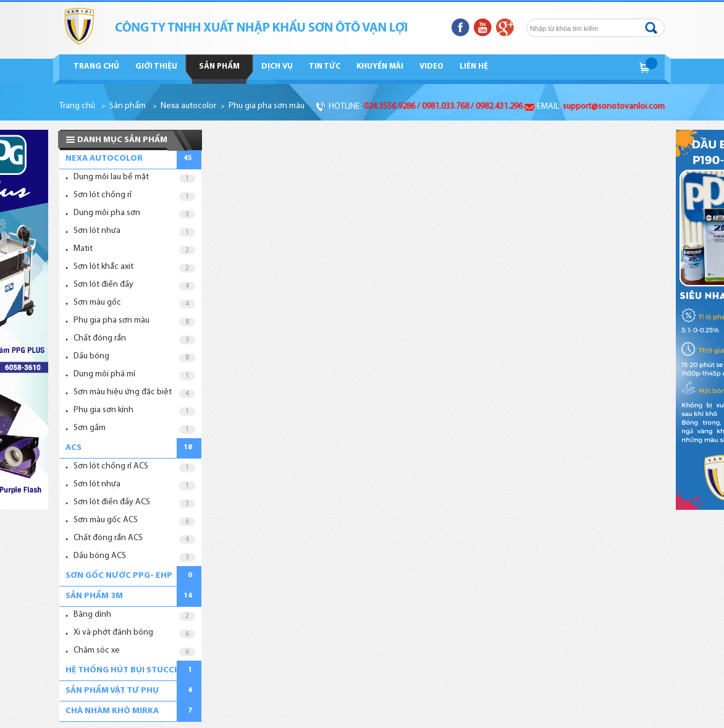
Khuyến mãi (380, 66)
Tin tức (325, 66)
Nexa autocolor (188, 106)
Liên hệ (474, 66)
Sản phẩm (219, 66)
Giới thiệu (156, 66)
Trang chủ (96, 66)
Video (431, 66)
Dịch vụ (277, 66)
